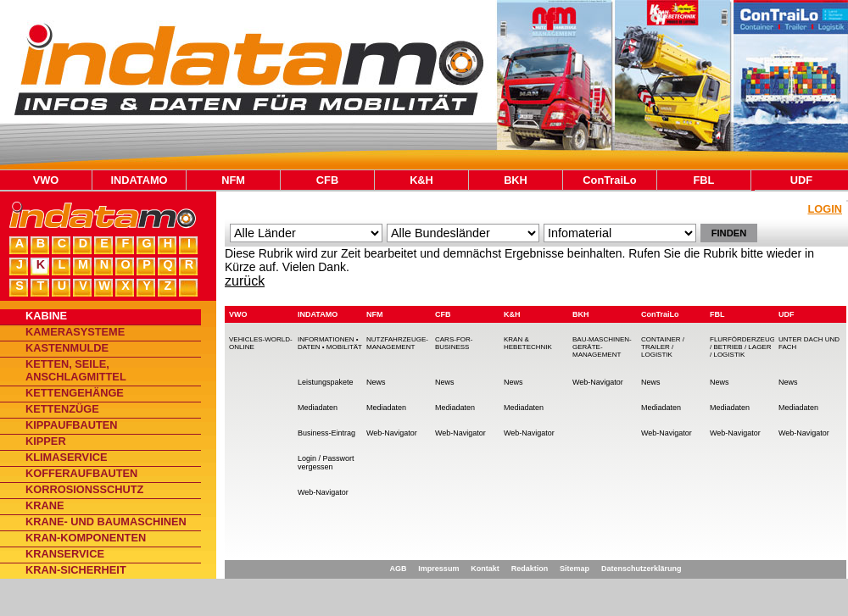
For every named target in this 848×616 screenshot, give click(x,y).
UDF (801, 180)
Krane (45, 505)
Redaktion (530, 569)
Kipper (46, 441)
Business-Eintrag (326, 433)
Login (825, 209)
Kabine (46, 316)
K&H (421, 180)
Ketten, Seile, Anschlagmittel (76, 370)
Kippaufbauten (72, 425)
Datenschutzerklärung (642, 569)
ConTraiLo (609, 180)
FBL (704, 180)
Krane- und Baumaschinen (106, 522)
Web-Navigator (323, 492)
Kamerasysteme (75, 332)
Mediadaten (318, 408)
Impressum (438, 569)
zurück (245, 281)
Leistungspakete (326, 382)
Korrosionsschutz (84, 489)
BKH (516, 180)
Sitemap (575, 569)
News (376, 382)
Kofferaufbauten (81, 473)
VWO (46, 180)
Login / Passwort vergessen (326, 463)
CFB (327, 180)
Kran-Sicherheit (76, 570)
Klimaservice (66, 457)
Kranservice (65, 554)
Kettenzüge (62, 409)
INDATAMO (139, 180)
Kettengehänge (75, 393)
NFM (233, 180)
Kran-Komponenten (86, 538)
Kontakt (485, 569)
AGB (398, 569)
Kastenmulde (67, 348)
